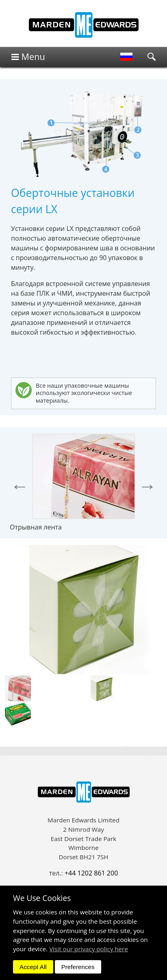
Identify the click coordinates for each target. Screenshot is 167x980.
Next (147, 486)
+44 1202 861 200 (91, 873)
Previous (20, 486)
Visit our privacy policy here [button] (89, 949)
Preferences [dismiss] (78, 967)
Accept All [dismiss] (33, 967)
